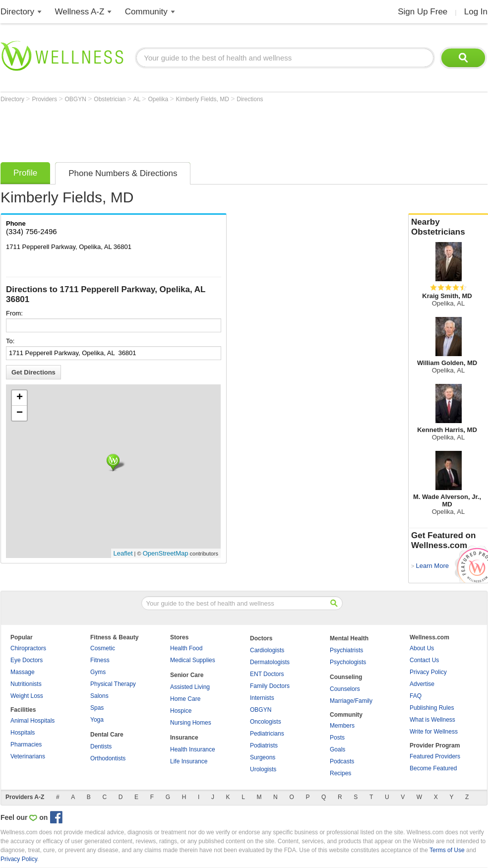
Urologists (263, 769)
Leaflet (123, 553)
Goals (337, 749)
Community (146, 12)
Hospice (181, 711)
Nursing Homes (191, 723)
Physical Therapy (113, 684)
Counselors (345, 689)
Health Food (186, 648)
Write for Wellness (434, 732)
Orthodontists (108, 758)
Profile (25, 173)
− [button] (20, 413)
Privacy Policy (428, 672)
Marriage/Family (351, 701)
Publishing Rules (432, 708)
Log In (476, 12)
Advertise (422, 684)
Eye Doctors (27, 660)
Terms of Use (447, 850)
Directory (17, 12)
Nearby (448, 227)
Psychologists (348, 662)
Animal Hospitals (32, 721)
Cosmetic (103, 648)
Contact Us (424, 660)
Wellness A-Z (80, 12)
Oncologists (266, 722)
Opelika (159, 99)
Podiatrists (264, 745)
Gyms (98, 672)
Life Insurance (189, 761)
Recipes (340, 773)
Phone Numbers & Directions (123, 173)
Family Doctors (270, 686)
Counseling (346, 677)
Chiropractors (28, 648)
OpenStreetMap (166, 553)
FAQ (416, 696)
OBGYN (77, 99)
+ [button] (20, 398)
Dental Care (107, 735)
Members (342, 726)
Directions (250, 99)
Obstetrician (110, 99)
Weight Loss (27, 696)
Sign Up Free (423, 12)
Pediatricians (267, 734)
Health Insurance (193, 749)
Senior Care (187, 675)
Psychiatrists (346, 650)
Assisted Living (190, 687)
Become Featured (433, 768)
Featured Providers (435, 756)
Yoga (97, 720)
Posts (337, 738)
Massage (23, 672)
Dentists (101, 746)
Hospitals (23, 733)
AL (138, 99)
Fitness (100, 660)
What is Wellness (432, 720)
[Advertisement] (181, 130)
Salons (99, 696)
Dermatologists (270, 662)
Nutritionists (26, 684)
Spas (97, 708)
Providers (45, 99)
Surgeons (263, 757)
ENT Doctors (267, 674)
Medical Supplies (193, 660)
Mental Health (349, 638)
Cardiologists (267, 650)
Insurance (184, 738)
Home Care (185, 699)
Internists (262, 698)
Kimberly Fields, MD (204, 99)
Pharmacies (26, 744)
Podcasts (342, 761)
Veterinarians (28, 756)
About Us (422, 648)
